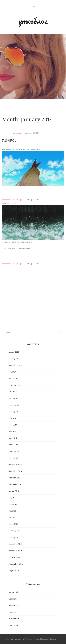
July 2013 (12, 498)
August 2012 (14, 571)
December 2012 (15, 544)
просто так (13, 625)
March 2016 (13, 378)
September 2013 (16, 484)
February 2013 (15, 531)
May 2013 (12, 511)
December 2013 (15, 464)
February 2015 (15, 405)
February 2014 (15, 451)
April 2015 (13, 392)
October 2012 (14, 557)
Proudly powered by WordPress (19, 639)
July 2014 (12, 418)
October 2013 (14, 478)
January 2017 (14, 359)
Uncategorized (15, 592)
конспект (13, 612)
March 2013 (13, 524)
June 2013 (13, 504)
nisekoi (9, 140)
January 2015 (14, 411)
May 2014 (12, 431)
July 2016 (12, 372)
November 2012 (15, 551)
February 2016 (15, 385)
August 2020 (14, 352)
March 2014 (13, 445)
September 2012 (16, 564)
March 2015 (13, 398)
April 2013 (13, 517)
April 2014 (13, 438)
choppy (19, 133)
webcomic (13, 599)
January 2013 (14, 537)
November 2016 (15, 365)
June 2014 (13, 425)
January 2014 (14, 458)
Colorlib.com (55, 639)
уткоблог (33, 21)
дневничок (13, 605)
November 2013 (15, 471)
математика (14, 619)
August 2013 (14, 491)
